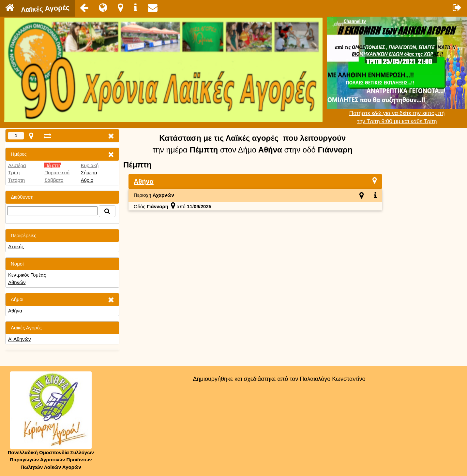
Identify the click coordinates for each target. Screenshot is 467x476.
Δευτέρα (17, 165)
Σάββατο (54, 180)
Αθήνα (15, 311)
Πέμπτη (53, 165)
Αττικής (16, 246)
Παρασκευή (57, 173)
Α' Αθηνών (20, 339)
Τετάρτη (16, 180)
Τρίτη (14, 173)
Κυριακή (90, 165)
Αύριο (87, 180)
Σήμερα (89, 173)
